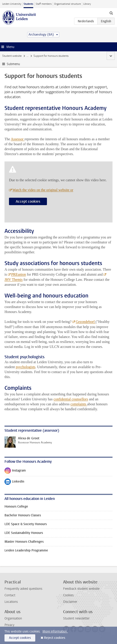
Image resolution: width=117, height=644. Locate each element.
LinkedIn (14, 483)
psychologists (25, 367)
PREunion (19, 274)
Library (87, 4)
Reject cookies (55, 638)
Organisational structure (67, 4)
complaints (79, 404)
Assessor (18, 139)
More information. (55, 632)
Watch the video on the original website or (43, 190)
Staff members (44, 4)
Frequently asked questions (23, 589)
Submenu (13, 64)
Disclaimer (70, 602)
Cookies (68, 595)
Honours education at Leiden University (50, 56)
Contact (10, 595)
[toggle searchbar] (111, 13)
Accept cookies (28, 201)
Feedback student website (81, 589)
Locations (11, 602)
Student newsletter (76, 618)
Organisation (13, 618)
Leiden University (12, 4)
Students (28, 4)
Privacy (9, 625)
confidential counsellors (71, 399)
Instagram (15, 472)
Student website (12, 56)
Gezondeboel (86, 322)
